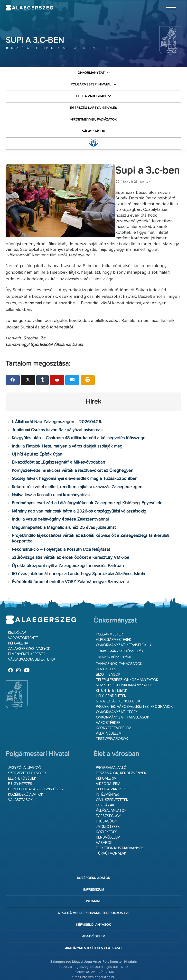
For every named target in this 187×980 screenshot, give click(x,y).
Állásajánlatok (111, 782)
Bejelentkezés (93, 963)
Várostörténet (23, 610)
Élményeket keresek (27, 626)
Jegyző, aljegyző (25, 739)
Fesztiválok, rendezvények (121, 745)
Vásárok (104, 814)
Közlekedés (107, 804)
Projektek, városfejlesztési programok (134, 678)
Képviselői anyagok (93, 896)
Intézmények (108, 766)
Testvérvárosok (112, 710)
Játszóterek (108, 798)
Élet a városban (91, 96)
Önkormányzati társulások (123, 689)
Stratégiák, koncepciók (118, 673)
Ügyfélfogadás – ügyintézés (35, 761)
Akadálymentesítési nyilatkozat (93, 920)
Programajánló (111, 739)
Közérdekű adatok (26, 766)
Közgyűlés (106, 641)
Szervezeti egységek (27, 745)
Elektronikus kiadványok (120, 820)
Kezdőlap (19, 48)
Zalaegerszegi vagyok (29, 620)
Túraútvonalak (111, 825)
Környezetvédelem (114, 700)
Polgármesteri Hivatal (91, 84)
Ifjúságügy (106, 793)
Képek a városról (113, 761)
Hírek (48, 48)
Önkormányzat (91, 73)
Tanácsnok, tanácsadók (119, 635)
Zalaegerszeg (37, 9)
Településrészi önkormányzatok (127, 651)
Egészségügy (108, 788)
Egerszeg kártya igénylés (94, 108)
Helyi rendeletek (111, 667)
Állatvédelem (109, 705)
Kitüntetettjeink (112, 662)
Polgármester (109, 606)
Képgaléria (18, 615)
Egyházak (105, 777)
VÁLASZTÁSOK (93, 131)
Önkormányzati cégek (117, 684)
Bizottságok (108, 646)
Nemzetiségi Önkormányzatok (124, 657)
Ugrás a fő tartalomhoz (169, 2)
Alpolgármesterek (114, 611)
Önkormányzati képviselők (121, 617)
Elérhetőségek (22, 750)
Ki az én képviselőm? (115, 629)
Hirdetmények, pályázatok (93, 120)
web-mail (94, 873)
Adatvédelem (94, 908)
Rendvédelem (108, 809)
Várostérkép (108, 694)
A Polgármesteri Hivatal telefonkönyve (93, 885)
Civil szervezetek (112, 771)
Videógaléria (108, 755)
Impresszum (94, 861)
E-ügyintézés (20, 755)
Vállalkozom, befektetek (32, 631)
